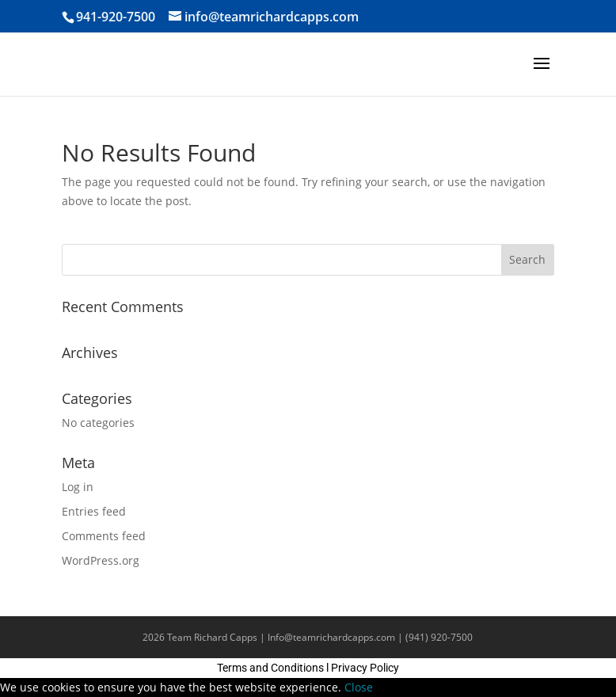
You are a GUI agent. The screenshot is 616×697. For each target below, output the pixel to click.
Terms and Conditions (270, 668)
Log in (78, 487)
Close (359, 687)
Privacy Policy (365, 668)
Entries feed (94, 511)
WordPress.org (101, 560)
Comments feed (104, 536)
